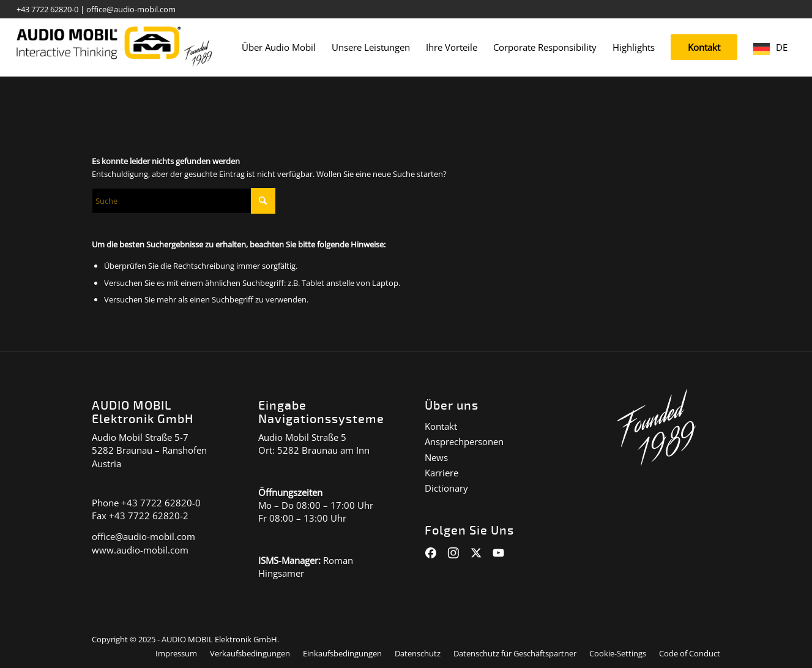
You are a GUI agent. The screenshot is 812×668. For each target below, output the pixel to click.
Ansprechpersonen (464, 441)
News (436, 457)
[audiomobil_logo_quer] (115, 43)
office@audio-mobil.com (131, 9)
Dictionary (446, 488)
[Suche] (184, 201)
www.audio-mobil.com (140, 550)
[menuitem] (279, 47)
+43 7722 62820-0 (47, 9)
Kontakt (441, 426)
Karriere (441, 473)
